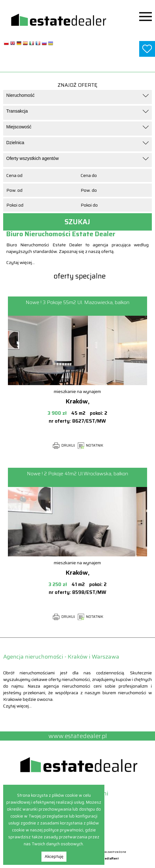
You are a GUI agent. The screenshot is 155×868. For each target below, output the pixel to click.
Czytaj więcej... (21, 263)
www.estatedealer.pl (77, 64)
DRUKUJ (64, 446)
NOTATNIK (90, 446)
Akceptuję (54, 856)
